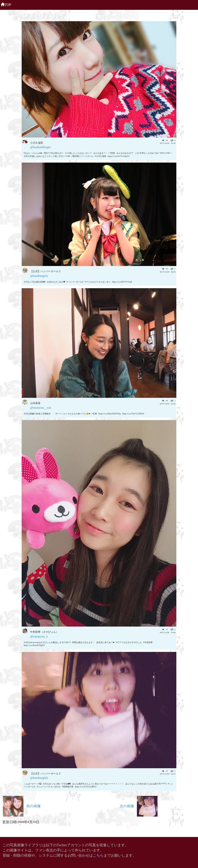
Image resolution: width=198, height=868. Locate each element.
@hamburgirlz (39, 275)
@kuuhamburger (41, 147)
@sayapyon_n (39, 636)
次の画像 (139, 806)
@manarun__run (41, 407)
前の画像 (22, 806)
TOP (6, 4)
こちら (98, 855)
